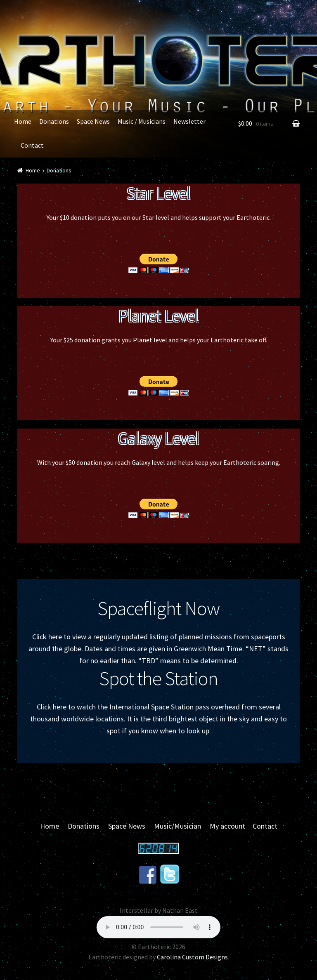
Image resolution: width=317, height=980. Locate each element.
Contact (32, 145)
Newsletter (189, 121)
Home (23, 121)
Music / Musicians (142, 121)
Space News (93, 121)
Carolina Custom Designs (192, 957)
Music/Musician (177, 826)
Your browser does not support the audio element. (158, 927)
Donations (54, 121)
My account (227, 826)
